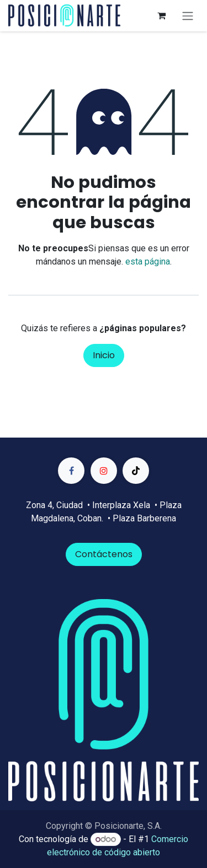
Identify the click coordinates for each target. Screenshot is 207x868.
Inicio (104, 355)
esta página (148, 262)
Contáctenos (104, 554)
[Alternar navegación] (188, 16)
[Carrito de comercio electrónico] (161, 15)
